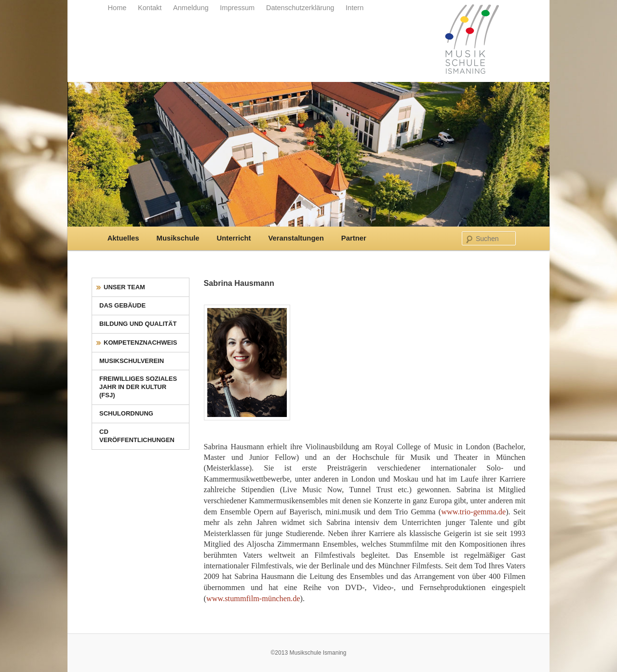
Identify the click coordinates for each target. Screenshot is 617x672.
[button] (21, 651)
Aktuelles (123, 238)
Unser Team (124, 287)
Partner (354, 238)
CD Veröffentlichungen (137, 436)
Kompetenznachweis (140, 343)
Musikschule (178, 238)
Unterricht (234, 238)
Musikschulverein (132, 361)
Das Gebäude (122, 305)
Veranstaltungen (296, 238)
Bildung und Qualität (138, 324)
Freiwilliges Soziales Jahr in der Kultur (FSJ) (138, 387)
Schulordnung (126, 413)
